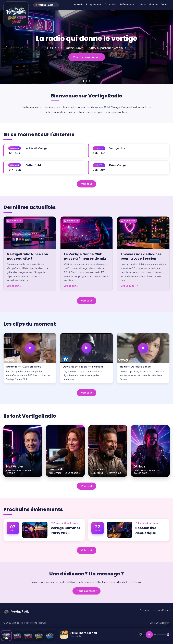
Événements (127, 5)
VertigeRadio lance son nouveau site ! (27, 256)
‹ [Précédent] (6, 47)
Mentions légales (161, 610)
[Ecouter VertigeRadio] (6, 636)
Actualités (111, 5)
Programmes (94, 5)
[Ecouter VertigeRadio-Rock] (50, 636)
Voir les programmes (87, 57)
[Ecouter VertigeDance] (17, 636)
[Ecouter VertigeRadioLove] (28, 636)
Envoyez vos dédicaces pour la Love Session (141, 256)
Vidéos (142, 5)
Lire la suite (16, 286)
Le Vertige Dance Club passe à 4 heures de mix (85, 256)
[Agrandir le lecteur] (168, 624)
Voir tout (87, 184)
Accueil (78, 5)
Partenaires (145, 610)
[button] (30, 358)
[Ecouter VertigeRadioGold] (39, 636)
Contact (165, 5)
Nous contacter (86, 591)
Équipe (153, 5)
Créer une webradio (160, 623)
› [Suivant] (167, 47)
